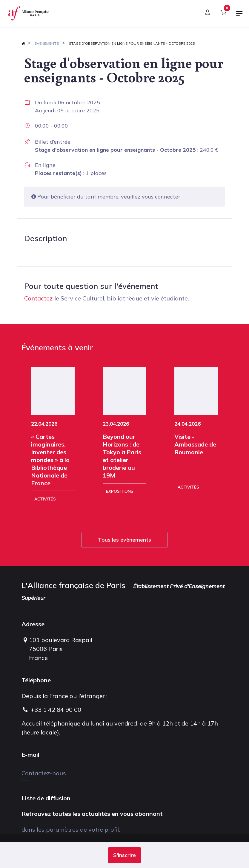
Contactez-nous (44, 773)
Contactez (39, 298)
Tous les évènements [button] (124, 540)
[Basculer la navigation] (239, 16)
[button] (124, 855)
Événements (47, 43)
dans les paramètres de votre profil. (71, 829)
